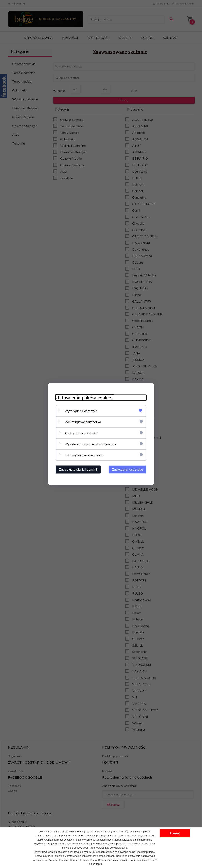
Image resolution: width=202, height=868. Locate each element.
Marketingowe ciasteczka (83, 422)
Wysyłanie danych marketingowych (90, 444)
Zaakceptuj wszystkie (128, 469)
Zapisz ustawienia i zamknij (78, 469)
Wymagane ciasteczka (81, 411)
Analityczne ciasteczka (81, 433)
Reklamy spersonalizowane (84, 455)
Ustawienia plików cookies (85, 397)
